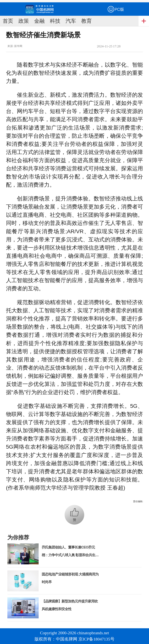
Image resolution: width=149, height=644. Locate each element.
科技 (55, 21)
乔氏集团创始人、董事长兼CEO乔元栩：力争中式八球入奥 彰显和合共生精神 (70, 555)
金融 (39, 21)
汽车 (71, 21)
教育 (87, 21)
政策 (24, 21)
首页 (8, 21)
